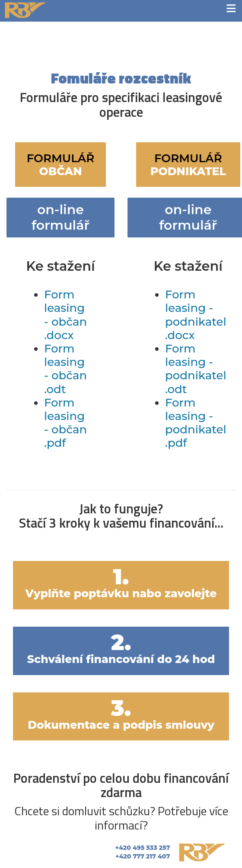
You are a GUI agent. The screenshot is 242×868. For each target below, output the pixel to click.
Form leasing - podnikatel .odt (196, 369)
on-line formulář (60, 217)
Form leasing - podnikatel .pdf (196, 423)
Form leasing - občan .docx (65, 315)
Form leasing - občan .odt (65, 369)
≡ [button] (231, 10)
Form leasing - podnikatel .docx (196, 315)
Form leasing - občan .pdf (65, 423)
